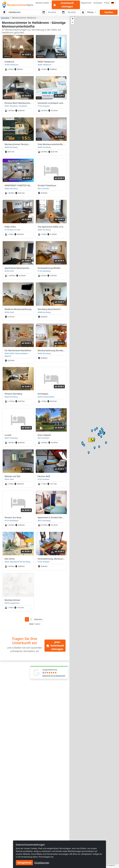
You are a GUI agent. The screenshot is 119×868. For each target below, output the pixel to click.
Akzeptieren (24, 863)
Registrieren (86, 3)
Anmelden (98, 3)
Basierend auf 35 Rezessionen (54, 676)
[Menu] (114, 3)
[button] (39, 619)
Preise (107, 3)
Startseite (5, 18)
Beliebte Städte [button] (43, 3)
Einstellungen (42, 863)
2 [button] (31, 619)
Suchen (109, 12)
